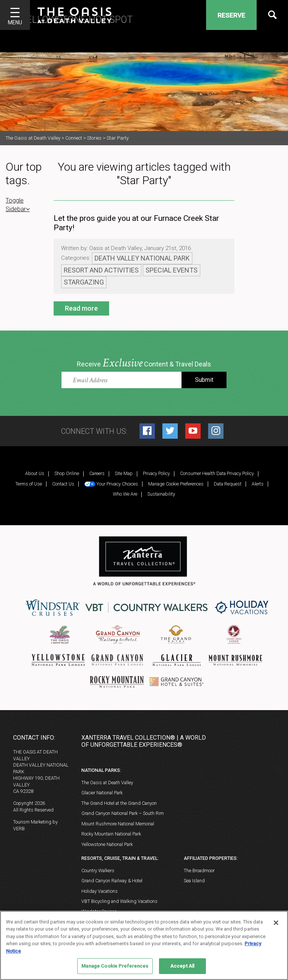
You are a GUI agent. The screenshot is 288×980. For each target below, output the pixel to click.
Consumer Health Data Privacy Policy (217, 473)
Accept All (182, 966)
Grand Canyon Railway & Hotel (112, 881)
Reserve (231, 15)
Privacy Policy (156, 473)
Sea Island (194, 881)
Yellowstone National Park (107, 844)
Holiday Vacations (100, 891)
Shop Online (67, 473)
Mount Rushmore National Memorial (118, 824)
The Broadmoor (199, 871)
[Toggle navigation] (15, 15)
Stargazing (84, 282)
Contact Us (63, 484)
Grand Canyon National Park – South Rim (123, 813)
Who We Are (125, 494)
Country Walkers (98, 871)
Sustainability (161, 494)
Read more (81, 308)
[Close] (276, 923)
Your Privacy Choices (111, 484)
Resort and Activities (101, 270)
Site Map (124, 473)
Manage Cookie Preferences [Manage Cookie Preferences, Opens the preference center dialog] (115, 966)
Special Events (172, 270)
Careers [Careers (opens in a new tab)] (97, 473)
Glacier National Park (102, 793)
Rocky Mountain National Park (111, 834)
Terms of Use (29, 484)
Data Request (228, 484)
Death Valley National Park (142, 258)
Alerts (258, 484)
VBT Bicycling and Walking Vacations (119, 901)
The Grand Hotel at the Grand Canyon (119, 803)
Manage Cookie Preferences (176, 484)
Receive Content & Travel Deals (144, 363)
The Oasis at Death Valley (107, 783)
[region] (144, 945)
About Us (35, 473)
